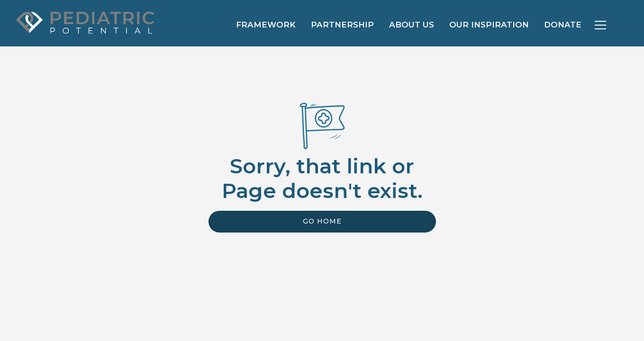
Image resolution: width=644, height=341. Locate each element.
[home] (84, 21)
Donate (563, 25)
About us (412, 25)
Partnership (342, 25)
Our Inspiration (489, 25)
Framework (266, 25)
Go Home (322, 221)
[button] (600, 25)
